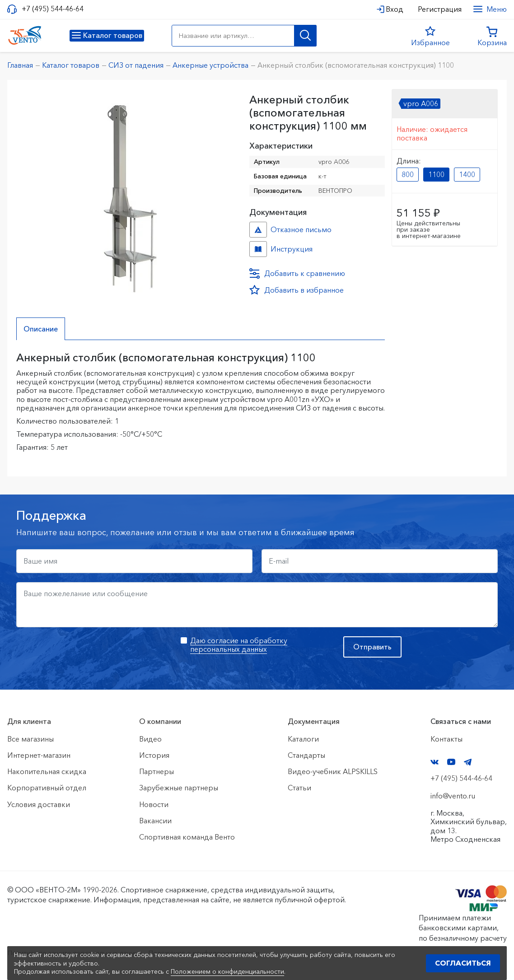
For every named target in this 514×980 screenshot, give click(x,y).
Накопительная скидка (47, 771)
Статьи (299, 788)
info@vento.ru (453, 796)
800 (408, 174)
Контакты (446, 739)
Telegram (468, 762)
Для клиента (29, 721)
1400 (467, 174)
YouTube (451, 762)
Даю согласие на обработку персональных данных (239, 645)
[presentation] (85, 654)
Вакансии (155, 821)
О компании (160, 721)
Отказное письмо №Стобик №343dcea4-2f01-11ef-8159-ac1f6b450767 (258, 230)
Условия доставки (39, 804)
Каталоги (303, 739)
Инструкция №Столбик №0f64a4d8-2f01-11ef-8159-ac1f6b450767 (258, 249)
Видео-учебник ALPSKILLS (333, 771)
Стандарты (306, 755)
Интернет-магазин (39, 755)
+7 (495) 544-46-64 (53, 9)
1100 (436, 174)
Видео (150, 739)
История (154, 755)
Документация (314, 721)
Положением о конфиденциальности (227, 971)
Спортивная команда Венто (187, 837)
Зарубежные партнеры (179, 788)
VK (435, 762)
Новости (154, 804)
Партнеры (157, 771)
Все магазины (30, 739)
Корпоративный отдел (47, 788)
